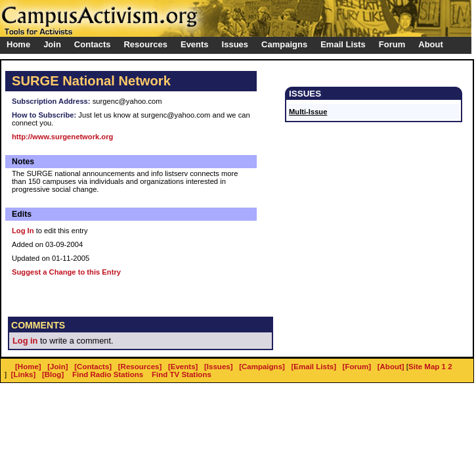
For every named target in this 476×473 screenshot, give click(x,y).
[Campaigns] (262, 367)
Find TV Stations (182, 374)
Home (18, 44)
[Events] (183, 367)
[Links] (24, 374)
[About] (391, 367)
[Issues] (219, 367)
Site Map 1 (427, 367)
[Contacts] (93, 367)
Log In (23, 231)
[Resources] (140, 367)
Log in (25, 341)
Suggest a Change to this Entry (66, 272)
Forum (392, 44)
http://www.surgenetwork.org (62, 137)
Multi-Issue (308, 112)
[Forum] (357, 367)
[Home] (28, 367)
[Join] (57, 367)
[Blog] (53, 374)
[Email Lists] (314, 367)
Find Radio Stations (108, 374)
